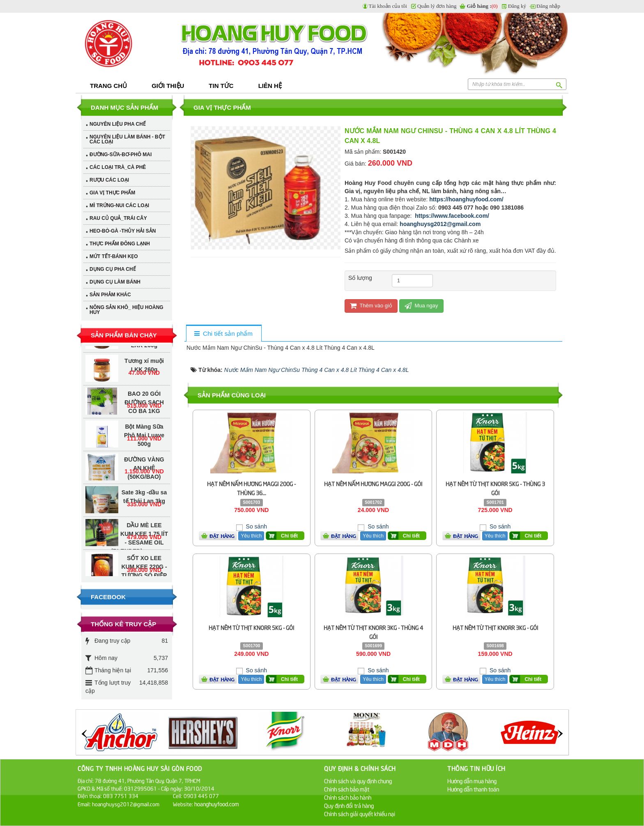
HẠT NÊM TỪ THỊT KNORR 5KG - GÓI (251, 627)
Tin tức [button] (221, 86)
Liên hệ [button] (270, 86)
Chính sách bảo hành (348, 797)
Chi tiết (289, 536)
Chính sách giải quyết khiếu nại (360, 813)
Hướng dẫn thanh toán (473, 789)
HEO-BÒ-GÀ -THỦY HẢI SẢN (123, 231)
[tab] (224, 334)
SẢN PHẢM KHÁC (110, 295)
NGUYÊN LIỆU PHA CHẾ (118, 124)
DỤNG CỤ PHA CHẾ (113, 269)
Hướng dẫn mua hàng (472, 781)
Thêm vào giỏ (371, 306)
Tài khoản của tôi (388, 6)
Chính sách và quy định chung (358, 781)
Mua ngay (421, 306)
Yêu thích (251, 536)
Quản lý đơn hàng (437, 6)
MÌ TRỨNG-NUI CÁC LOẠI (119, 205)
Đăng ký (517, 6)
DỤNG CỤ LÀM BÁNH (115, 282)
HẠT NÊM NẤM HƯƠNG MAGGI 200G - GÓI (373, 483)
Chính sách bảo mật (347, 789)
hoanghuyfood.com (217, 804)
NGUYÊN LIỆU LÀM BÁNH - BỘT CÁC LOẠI (127, 139)
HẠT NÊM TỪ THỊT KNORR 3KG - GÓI (495, 627)
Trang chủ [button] (108, 86)
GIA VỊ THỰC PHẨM (112, 193)
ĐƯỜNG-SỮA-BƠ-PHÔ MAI (121, 155)
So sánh (256, 526)
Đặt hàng (222, 536)
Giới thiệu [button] (168, 86)
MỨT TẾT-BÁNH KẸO (114, 256)
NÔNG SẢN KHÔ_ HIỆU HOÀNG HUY (126, 310)
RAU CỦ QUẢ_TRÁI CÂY (118, 218)
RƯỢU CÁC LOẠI (109, 180)
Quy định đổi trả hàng (349, 805)
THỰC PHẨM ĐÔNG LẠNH (120, 244)
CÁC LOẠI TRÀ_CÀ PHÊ (118, 167)
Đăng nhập (548, 6)
